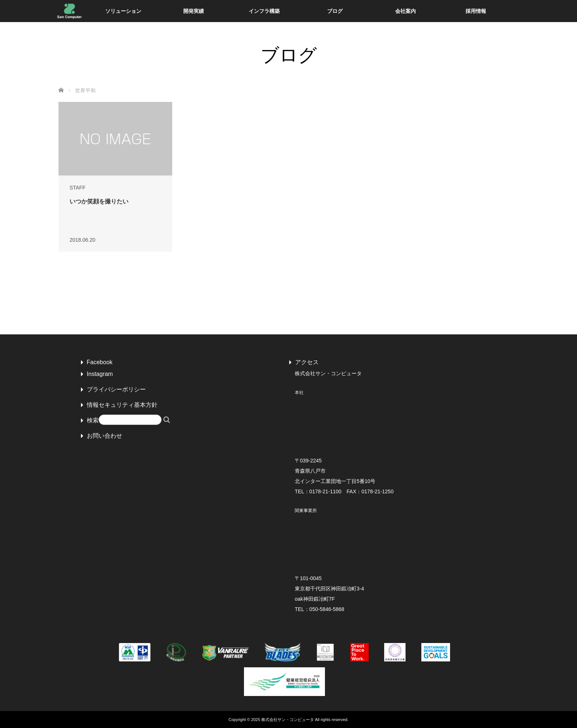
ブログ (335, 11)
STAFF (77, 188)
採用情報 (476, 11)
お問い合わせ (105, 436)
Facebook (100, 362)
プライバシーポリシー (116, 389)
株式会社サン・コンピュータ (288, 720)
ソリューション (123, 11)
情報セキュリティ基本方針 (122, 405)
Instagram (100, 374)
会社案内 (406, 11)
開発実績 (194, 11)
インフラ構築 (264, 11)
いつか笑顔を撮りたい (99, 201)
